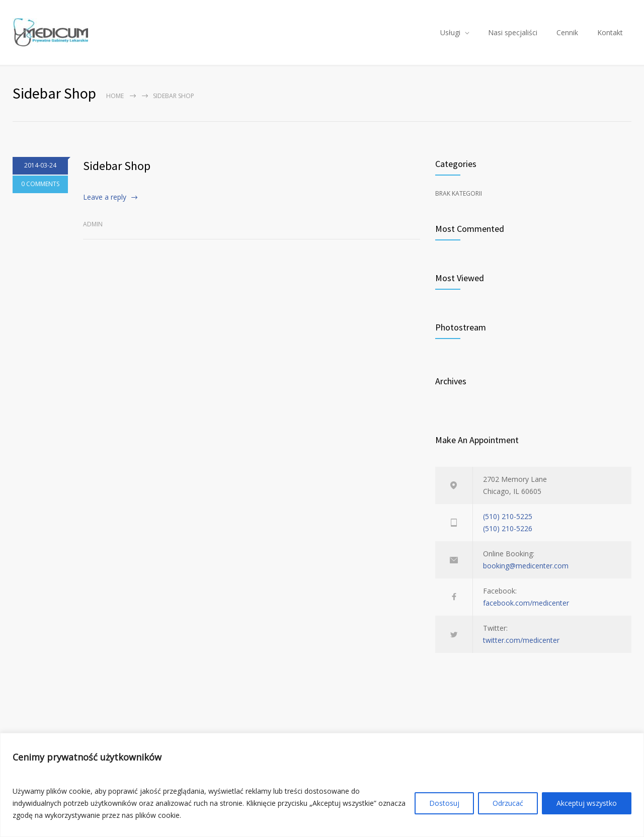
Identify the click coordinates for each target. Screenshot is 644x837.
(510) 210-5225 (508, 516)
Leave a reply (105, 197)
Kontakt (610, 32)
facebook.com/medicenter (526, 603)
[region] (322, 785)
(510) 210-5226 (508, 528)
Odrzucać (508, 803)
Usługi (450, 32)
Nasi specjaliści (513, 32)
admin (93, 224)
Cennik (567, 32)
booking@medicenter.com (526, 566)
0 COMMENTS (40, 184)
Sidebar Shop (117, 166)
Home (115, 96)
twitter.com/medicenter (521, 640)
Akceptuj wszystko (587, 803)
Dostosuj (444, 803)
